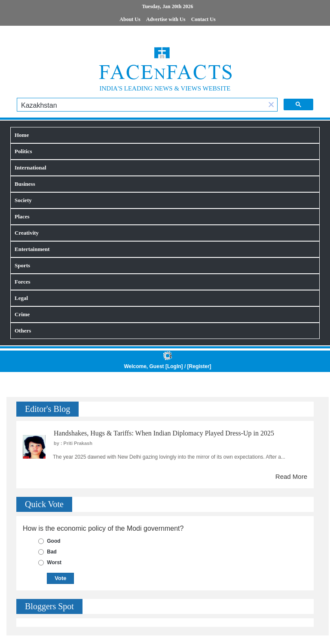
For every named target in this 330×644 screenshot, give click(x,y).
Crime (22, 314)
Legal (21, 298)
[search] (141, 106)
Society (23, 200)
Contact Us (203, 19)
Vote (60, 578)
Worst (54, 562)
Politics (23, 151)
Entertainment (32, 249)
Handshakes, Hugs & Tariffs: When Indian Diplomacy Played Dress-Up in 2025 (164, 433)
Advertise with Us (166, 19)
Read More (291, 476)
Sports (22, 265)
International (31, 168)
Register (199, 366)
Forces (23, 282)
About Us (130, 19)
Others (23, 331)
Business (25, 184)
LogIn (174, 366)
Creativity (27, 233)
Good (53, 541)
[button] (271, 105)
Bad (52, 552)
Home (22, 135)
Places (22, 216)
